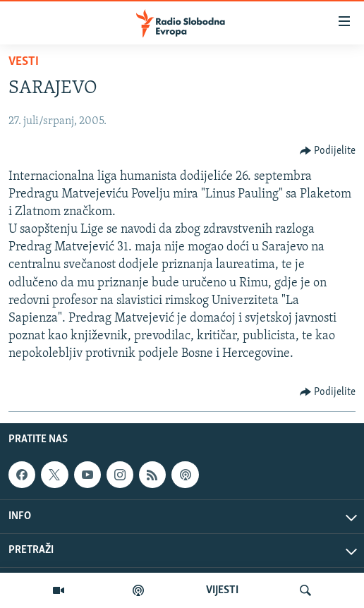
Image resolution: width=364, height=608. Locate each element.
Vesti (24, 62)
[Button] (328, 151)
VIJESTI (222, 590)
